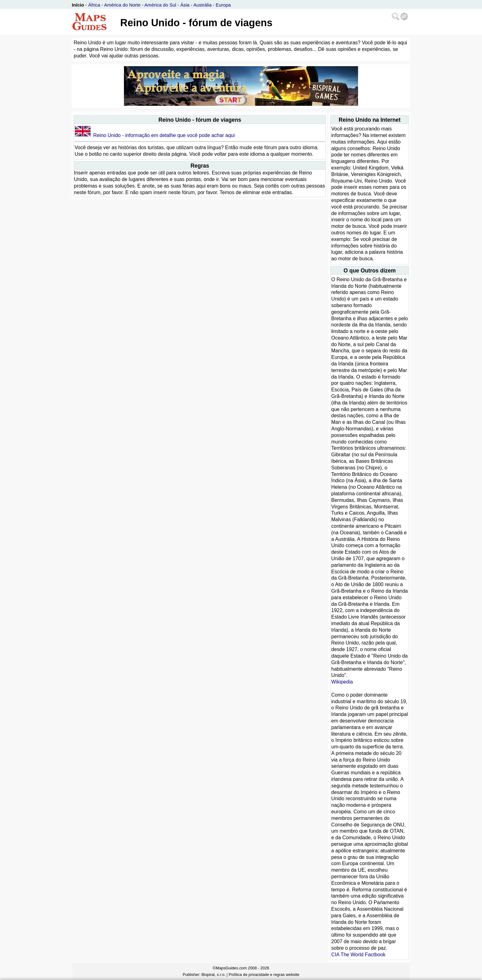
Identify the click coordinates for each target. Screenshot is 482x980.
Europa (223, 5)
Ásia (185, 5)
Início (78, 5)
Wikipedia (342, 682)
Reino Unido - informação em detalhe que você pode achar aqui (164, 135)
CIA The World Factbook (358, 955)
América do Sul (160, 5)
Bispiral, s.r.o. (214, 975)
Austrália (202, 5)
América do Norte (122, 5)
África (94, 5)
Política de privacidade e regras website (264, 975)
